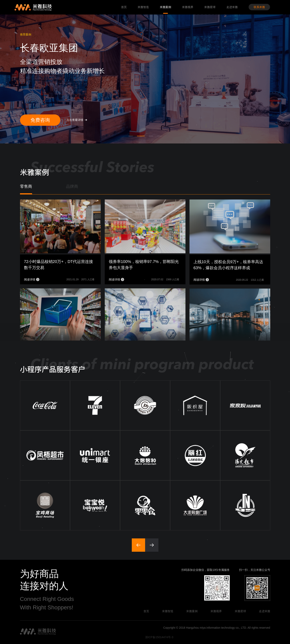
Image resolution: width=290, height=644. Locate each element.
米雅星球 (210, 7)
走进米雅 (232, 7)
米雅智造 (143, 7)
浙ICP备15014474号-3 (159, 637)
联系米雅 (259, 7)
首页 (124, 7)
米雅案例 (165, 7)
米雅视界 (188, 7)
